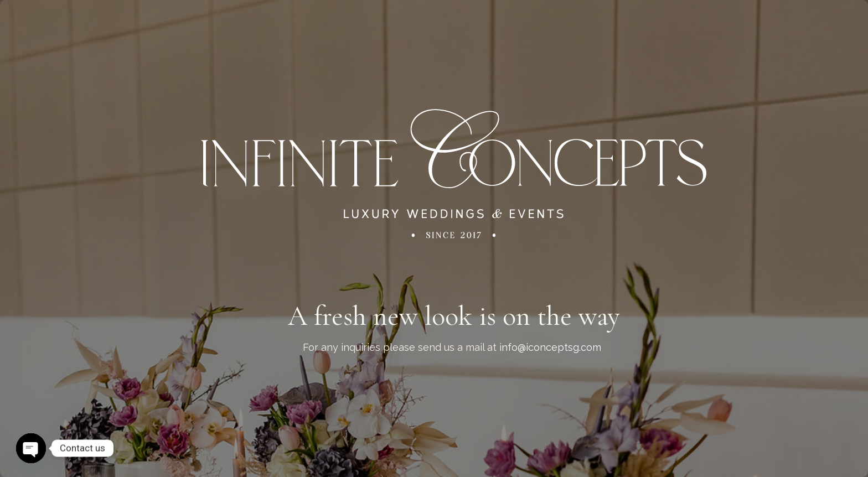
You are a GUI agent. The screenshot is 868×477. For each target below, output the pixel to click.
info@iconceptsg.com (550, 347)
